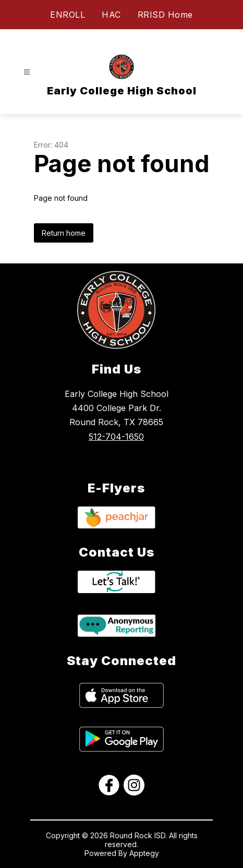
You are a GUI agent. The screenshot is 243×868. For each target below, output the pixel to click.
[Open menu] (27, 72)
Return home (64, 233)
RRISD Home (165, 15)
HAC (111, 15)
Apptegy (144, 853)
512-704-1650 (116, 437)
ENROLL (68, 15)
